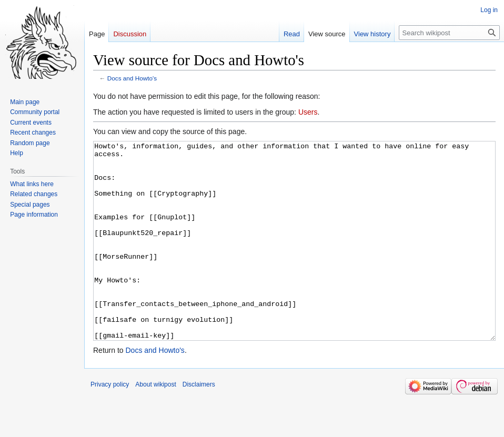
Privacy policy (110, 424)
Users (308, 112)
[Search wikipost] (449, 33)
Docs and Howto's (132, 78)
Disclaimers (199, 424)
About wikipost (155, 424)
